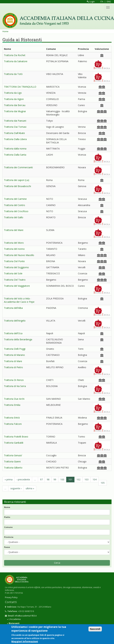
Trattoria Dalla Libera (15, 139)
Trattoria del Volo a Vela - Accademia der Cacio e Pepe (19, 300)
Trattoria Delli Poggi (15, 349)
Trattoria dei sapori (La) (17, 180)
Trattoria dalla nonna (15, 149)
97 (41, 479)
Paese (7, 547)
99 (55, 479)
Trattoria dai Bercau (15, 105)
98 (48, 479)
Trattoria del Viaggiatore (17, 286)
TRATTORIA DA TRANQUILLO (20, 87)
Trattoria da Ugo (13, 93)
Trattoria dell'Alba (13, 308)
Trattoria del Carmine (15, 199)
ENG (109, 2)
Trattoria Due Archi (14, 399)
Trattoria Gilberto (13, 468)
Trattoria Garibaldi (14, 443)
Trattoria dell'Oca (13, 333)
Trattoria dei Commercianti (18, 167)
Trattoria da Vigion (14, 99)
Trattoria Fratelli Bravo (16, 437)
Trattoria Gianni (12, 461)
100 (62, 479)
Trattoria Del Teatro (15, 280)
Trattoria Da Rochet (15, 55)
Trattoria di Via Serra (15, 386)
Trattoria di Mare (13, 361)
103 (86, 479)
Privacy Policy (11, 597)
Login (91, 2)
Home (5, 31)
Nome (7, 507)
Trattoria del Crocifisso (16, 211)
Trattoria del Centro (14, 205)
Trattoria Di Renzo (14, 380)
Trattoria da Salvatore (16, 61)
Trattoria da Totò (13, 74)
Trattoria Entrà (12, 418)
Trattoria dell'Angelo (15, 321)
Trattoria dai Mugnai (15, 111)
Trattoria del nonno (14, 249)
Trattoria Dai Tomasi (15, 127)
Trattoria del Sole (13, 273)
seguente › (16, 488)
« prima (9, 479)
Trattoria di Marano (14, 355)
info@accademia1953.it (26, 616)
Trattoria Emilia (12, 405)
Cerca (57, 563)
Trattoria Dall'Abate (14, 133)
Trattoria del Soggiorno (16, 267)
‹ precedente (23, 479)
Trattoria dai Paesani (15, 121)
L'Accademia (15, 619)
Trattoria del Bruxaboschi (17, 186)
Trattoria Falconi (13, 424)
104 (95, 479)
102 (78, 479)
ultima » (30, 488)
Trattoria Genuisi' (13, 455)
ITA (102, 2)
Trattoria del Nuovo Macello (19, 255)
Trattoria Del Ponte (14, 261)
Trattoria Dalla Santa (15, 155)
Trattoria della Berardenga (18, 339)
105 (103, 483)
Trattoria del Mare (14, 230)
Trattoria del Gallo (14, 217)
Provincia (9, 537)
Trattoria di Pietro (13, 367)
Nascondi (95, 629)
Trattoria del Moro (14, 243)
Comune (8, 527)
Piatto (7, 517)
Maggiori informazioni (25, 642)
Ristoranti (14, 623)
